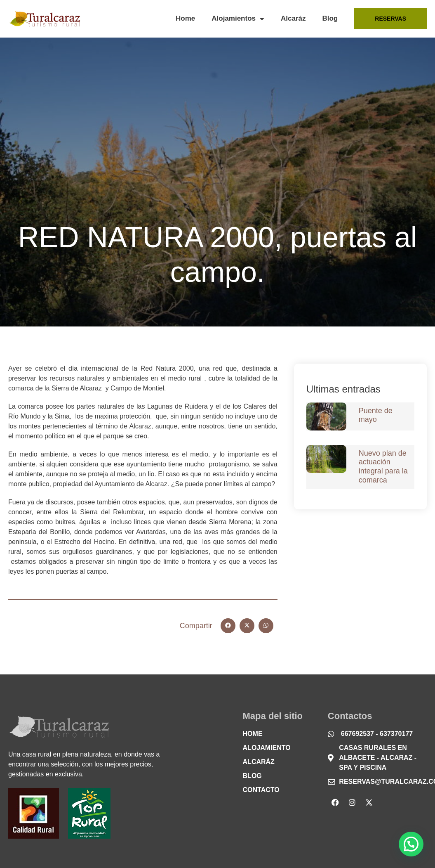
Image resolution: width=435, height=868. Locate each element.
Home (185, 18)
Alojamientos (238, 19)
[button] (228, 626)
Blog (330, 18)
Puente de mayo (376, 415)
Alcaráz (293, 18)
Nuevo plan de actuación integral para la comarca (383, 467)
